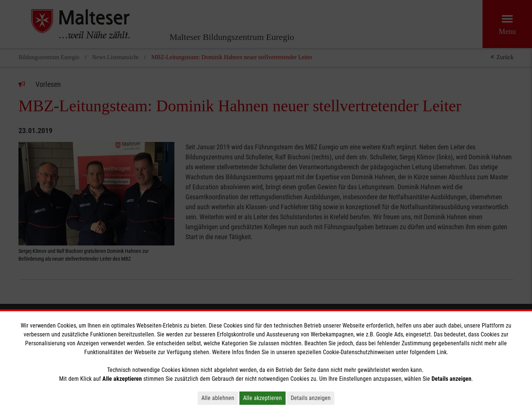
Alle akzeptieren (262, 398)
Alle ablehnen (218, 398)
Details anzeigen (311, 398)
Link (442, 352)
